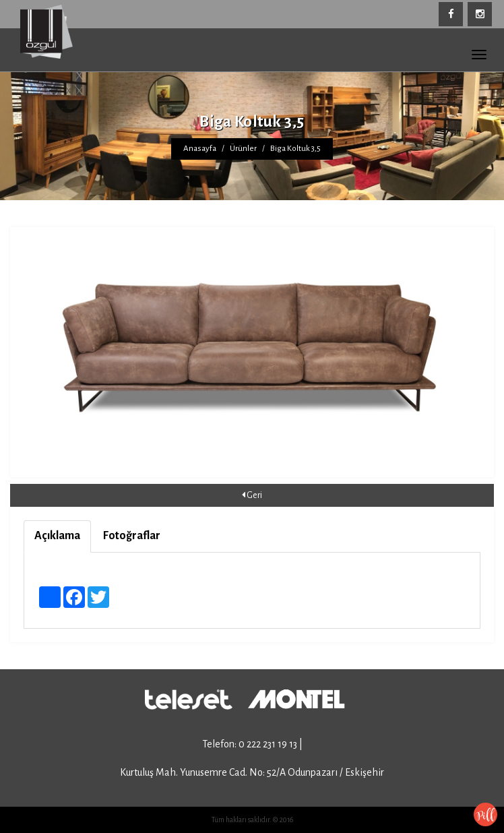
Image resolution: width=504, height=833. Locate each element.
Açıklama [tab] (57, 536)
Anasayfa (200, 149)
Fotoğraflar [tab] (132, 536)
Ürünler (243, 149)
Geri (252, 495)
